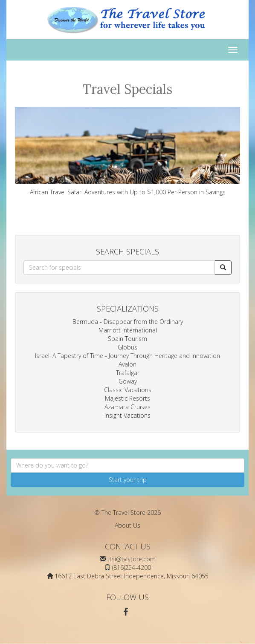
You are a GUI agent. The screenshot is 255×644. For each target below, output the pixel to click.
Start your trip (128, 480)
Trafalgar (128, 373)
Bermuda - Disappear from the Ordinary (128, 322)
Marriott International (128, 330)
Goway (128, 381)
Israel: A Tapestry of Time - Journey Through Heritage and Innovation (127, 356)
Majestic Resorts (127, 398)
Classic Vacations (128, 390)
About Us (127, 525)
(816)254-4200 (132, 567)
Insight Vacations (127, 415)
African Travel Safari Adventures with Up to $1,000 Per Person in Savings (127, 152)
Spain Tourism (127, 339)
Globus (127, 347)
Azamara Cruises (127, 407)
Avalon (127, 364)
